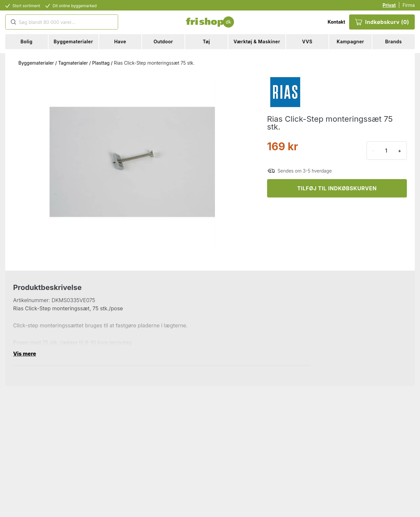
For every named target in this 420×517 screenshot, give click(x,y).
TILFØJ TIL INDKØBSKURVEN (337, 188)
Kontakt (336, 22)
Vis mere (25, 354)
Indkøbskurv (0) (382, 22)
